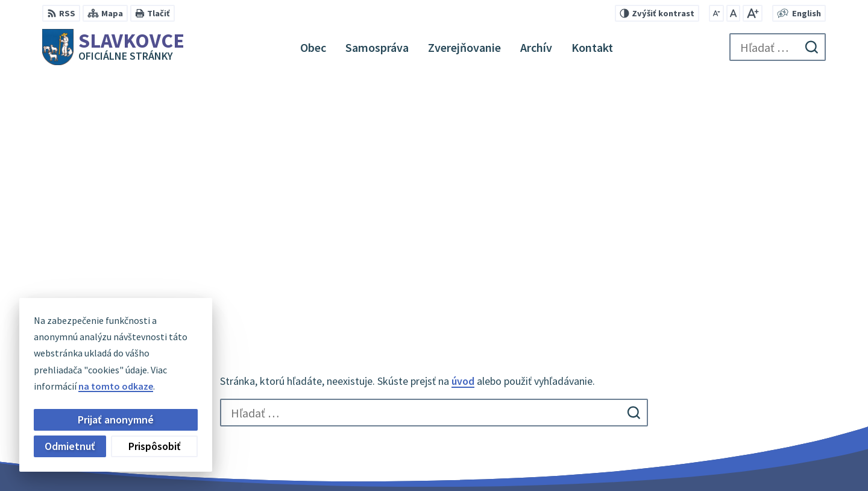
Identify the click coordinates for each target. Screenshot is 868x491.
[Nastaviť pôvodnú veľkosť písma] (733, 13)
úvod (463, 141)
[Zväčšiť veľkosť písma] (753, 13)
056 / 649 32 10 (741, 407)
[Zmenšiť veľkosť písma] (716, 13)
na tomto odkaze (116, 386)
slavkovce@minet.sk (756, 421)
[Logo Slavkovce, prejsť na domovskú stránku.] (113, 47)
